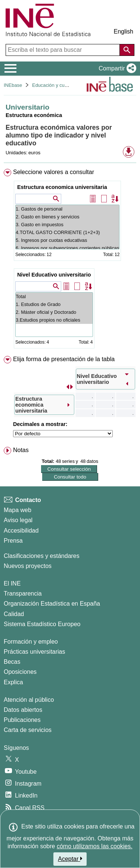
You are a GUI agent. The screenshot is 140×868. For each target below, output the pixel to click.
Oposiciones (20, 672)
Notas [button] (21, 450)
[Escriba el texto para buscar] (63, 50)
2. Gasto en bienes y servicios (67, 217)
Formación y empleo (31, 642)
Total (54, 296)
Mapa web (18, 510)
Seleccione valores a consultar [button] (54, 172)
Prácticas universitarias (35, 652)
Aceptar (70, 859)
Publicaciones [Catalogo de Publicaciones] (22, 720)
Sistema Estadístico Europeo (42, 624)
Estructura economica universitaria (62, 187)
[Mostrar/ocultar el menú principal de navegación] (11, 69)
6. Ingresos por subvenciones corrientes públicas (67, 248)
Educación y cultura (53, 85)
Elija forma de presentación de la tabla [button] (64, 359)
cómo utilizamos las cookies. (95, 846)
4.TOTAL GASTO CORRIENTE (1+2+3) (67, 232)
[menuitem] (70, 260)
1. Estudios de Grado (54, 304)
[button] (116, 69)
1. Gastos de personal (67, 209)
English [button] (124, 31)
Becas (12, 662)
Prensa (13, 541)
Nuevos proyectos (28, 566)
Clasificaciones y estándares (42, 556)
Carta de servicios (28, 730)
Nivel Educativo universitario (54, 275)
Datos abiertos (23, 710)
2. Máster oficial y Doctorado (54, 312)
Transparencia (23, 594)
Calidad (14, 614)
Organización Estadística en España (52, 604)
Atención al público (29, 700)
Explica (13, 682)
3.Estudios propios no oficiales (54, 320)
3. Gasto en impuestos (67, 225)
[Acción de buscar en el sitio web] (127, 50)
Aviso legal (18, 520)
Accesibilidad (21, 531)
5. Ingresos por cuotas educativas (67, 240)
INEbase (13, 85)
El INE (12, 583)
